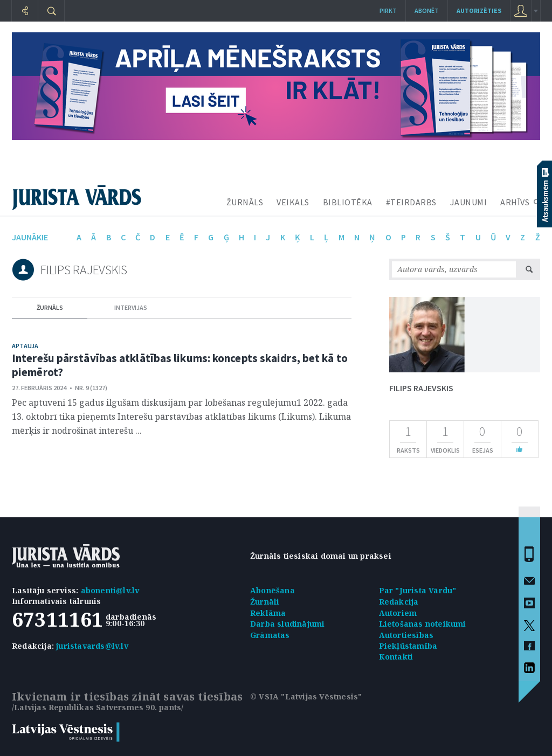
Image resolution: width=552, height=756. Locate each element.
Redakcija (399, 602)
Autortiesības (406, 635)
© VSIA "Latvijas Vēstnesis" (306, 696)
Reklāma (268, 613)
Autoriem (398, 613)
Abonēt (427, 11)
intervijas (131, 307)
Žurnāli (265, 602)
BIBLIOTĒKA (348, 202)
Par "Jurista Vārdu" (418, 590)
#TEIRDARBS (411, 202)
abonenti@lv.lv (110, 590)
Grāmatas (270, 635)
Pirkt (388, 11)
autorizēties (479, 11)
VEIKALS (293, 202)
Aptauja (25, 346)
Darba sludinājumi (287, 624)
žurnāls (50, 307)
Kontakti (396, 657)
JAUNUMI (469, 202)
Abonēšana (272, 590)
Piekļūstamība (408, 646)
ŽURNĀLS (245, 202)
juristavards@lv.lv (92, 646)
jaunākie (30, 237)
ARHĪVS (515, 202)
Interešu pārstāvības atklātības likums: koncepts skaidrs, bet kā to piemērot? (180, 365)
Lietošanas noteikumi (423, 624)
